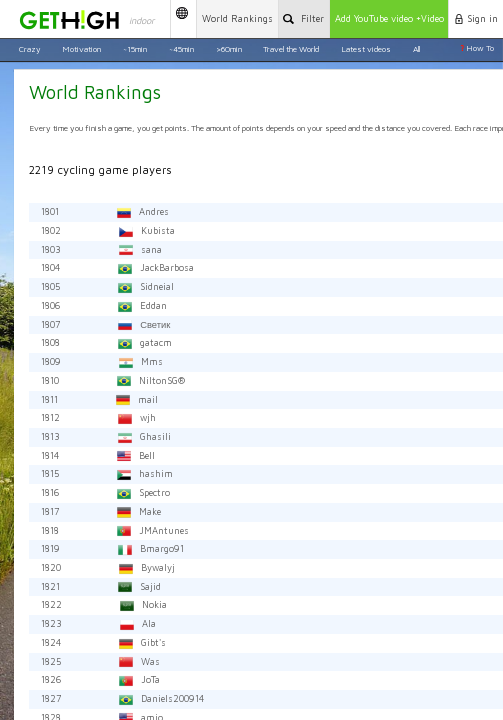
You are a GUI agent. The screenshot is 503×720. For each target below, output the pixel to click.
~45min (181, 48)
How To (477, 48)
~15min (135, 48)
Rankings (237, 18)
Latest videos (366, 48)
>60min (229, 48)
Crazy (30, 48)
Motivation (81, 48)
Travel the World (291, 48)
